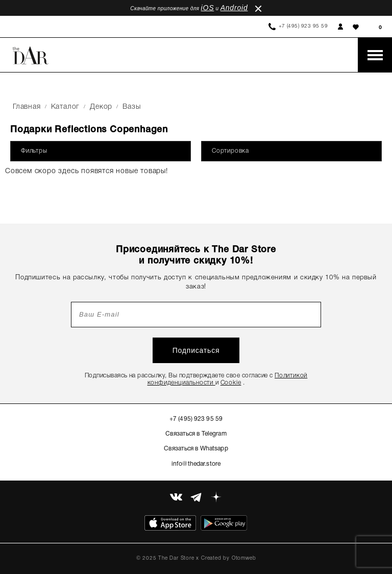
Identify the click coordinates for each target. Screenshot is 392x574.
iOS (208, 8)
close (258, 9)
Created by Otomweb (228, 558)
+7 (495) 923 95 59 (303, 26)
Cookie (231, 383)
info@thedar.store (196, 464)
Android (234, 8)
